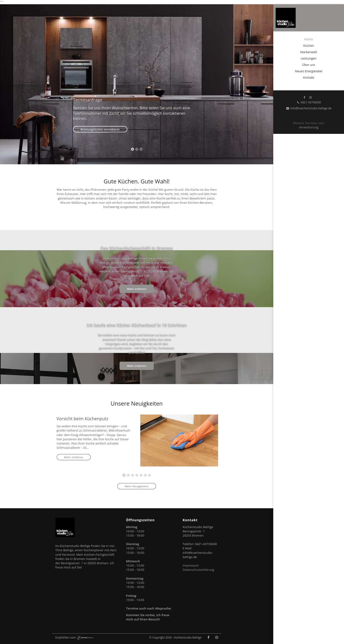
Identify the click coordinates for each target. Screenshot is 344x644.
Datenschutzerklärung (199, 570)
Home (309, 39)
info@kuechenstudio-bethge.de (309, 108)
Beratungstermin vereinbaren (100, 129)
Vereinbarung (309, 127)
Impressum (191, 565)
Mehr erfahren (137, 289)
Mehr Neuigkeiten (137, 486)
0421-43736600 (309, 102)
